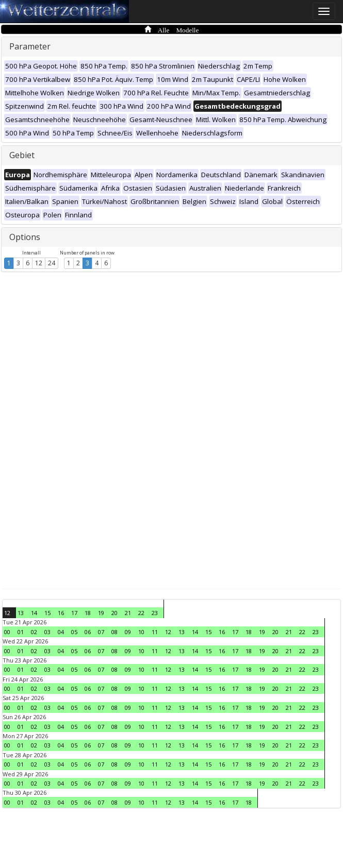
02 (34, 632)
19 (101, 613)
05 (74, 632)
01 (21, 632)
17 (74, 613)
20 (115, 613)
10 (141, 632)
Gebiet (22, 155)
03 (47, 632)
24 (52, 263)
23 (155, 613)
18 (88, 613)
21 (128, 613)
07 (101, 632)
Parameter (30, 46)
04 (61, 632)
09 (128, 632)
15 (47, 613)
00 (7, 632)
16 (61, 613)
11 (155, 632)
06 (88, 632)
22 (141, 613)
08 (115, 632)
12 (39, 263)
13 (21, 613)
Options (25, 237)
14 (34, 613)
